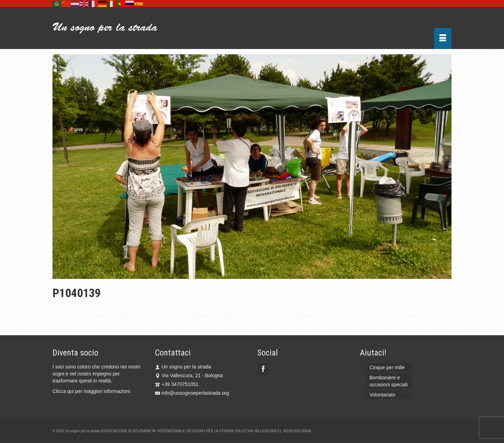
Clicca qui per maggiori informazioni (91, 391)
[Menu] (443, 38)
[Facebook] (263, 369)
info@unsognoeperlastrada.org (192, 393)
